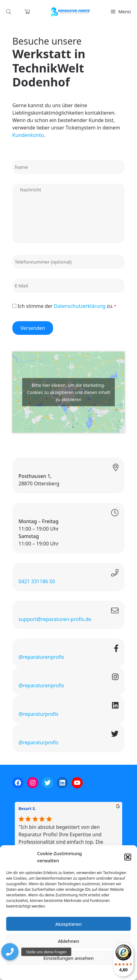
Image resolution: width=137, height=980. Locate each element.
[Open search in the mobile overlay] (9, 12)
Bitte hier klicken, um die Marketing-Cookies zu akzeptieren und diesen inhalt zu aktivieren (69, 392)
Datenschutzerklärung (73, 972)
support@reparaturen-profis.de (55, 619)
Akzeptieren (68, 924)
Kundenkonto (28, 135)
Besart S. (27, 808)
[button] (128, 857)
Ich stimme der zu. (67, 306)
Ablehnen (69, 941)
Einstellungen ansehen (69, 958)
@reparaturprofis (38, 714)
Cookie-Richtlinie (36, 972)
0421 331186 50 (37, 581)
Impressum (105, 972)
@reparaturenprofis (41, 657)
